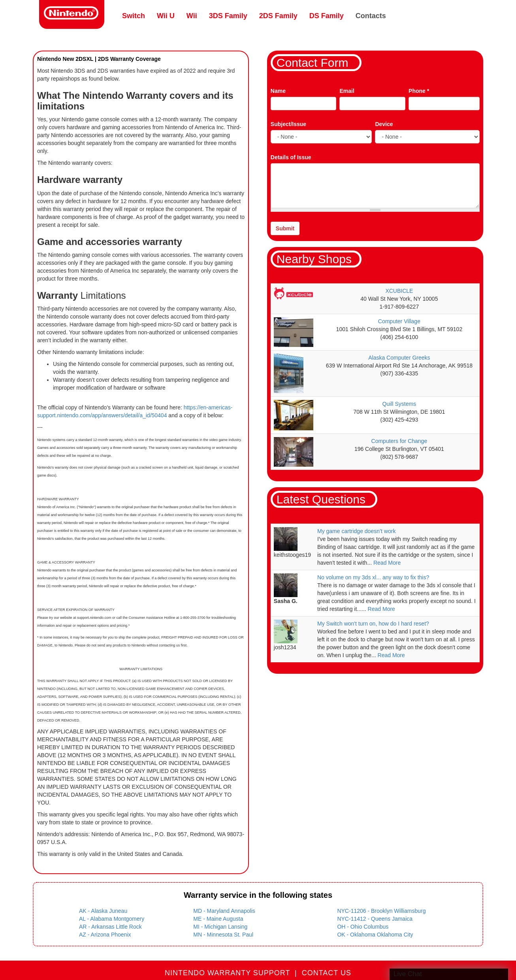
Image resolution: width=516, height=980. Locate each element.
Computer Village (399, 321)
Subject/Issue (288, 124)
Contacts (371, 16)
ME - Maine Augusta (218, 919)
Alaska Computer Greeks (399, 358)
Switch (134, 16)
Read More (387, 563)
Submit (285, 228)
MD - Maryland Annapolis (224, 911)
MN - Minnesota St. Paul (223, 935)
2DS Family (278, 16)
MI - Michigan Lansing (220, 927)
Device (384, 124)
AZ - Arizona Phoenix (105, 935)
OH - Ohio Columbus (363, 927)
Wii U (166, 16)
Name (278, 91)
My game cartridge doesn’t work (356, 531)
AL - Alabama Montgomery (112, 919)
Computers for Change (399, 441)
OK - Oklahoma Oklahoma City (375, 935)
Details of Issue (291, 157)
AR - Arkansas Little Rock (110, 927)
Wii (192, 16)
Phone (419, 91)
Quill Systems (399, 404)
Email (347, 91)
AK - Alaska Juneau (103, 911)
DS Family (327, 16)
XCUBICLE (399, 291)
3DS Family (228, 16)
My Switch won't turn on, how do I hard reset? (373, 624)
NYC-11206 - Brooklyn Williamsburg (381, 911)
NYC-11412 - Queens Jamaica (375, 919)
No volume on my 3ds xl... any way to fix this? (373, 577)
